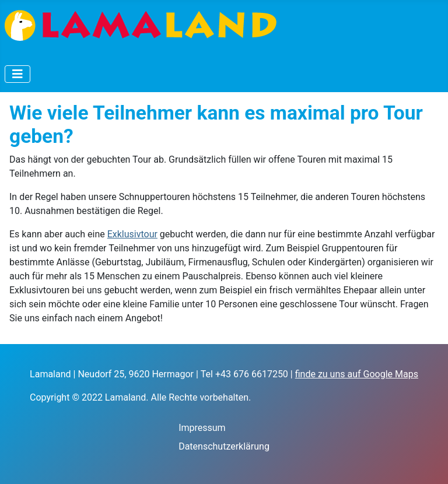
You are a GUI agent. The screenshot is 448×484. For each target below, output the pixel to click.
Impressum (202, 428)
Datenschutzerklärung (224, 446)
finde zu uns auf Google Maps (357, 374)
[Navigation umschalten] (17, 74)
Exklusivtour (132, 234)
